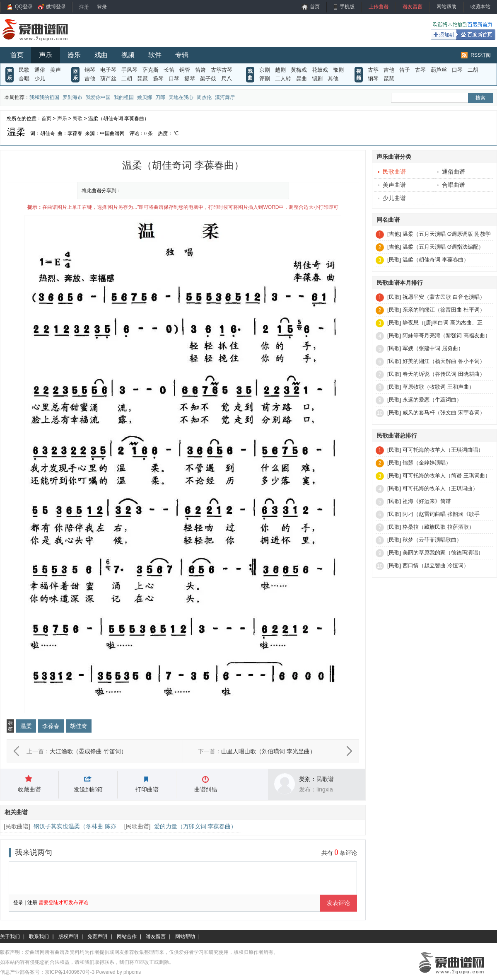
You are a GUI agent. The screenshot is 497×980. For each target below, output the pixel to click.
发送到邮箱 (88, 789)
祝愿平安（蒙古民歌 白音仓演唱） (444, 297)
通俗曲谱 (451, 172)
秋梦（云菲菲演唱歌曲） (432, 540)
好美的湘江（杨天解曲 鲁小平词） (444, 361)
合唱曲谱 (451, 185)
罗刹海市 (72, 97)
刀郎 (160, 97)
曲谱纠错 (206, 789)
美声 (55, 70)
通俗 (40, 70)
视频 (128, 55)
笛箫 (200, 70)
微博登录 (56, 7)
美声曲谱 (392, 185)
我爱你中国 (98, 97)
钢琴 (90, 70)
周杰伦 (204, 97)
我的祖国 (124, 97)
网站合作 (127, 936)
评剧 (265, 79)
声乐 (46, 55)
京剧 (265, 70)
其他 (333, 79)
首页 (315, 7)
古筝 (373, 70)
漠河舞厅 (225, 97)
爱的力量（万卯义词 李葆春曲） (195, 826)
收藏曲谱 (29, 789)
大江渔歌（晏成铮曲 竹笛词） (88, 751)
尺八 (227, 79)
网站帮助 (446, 7)
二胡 (127, 79)
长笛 (169, 70)
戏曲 (101, 55)
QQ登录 (24, 7)
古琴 (420, 70)
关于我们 (10, 936)
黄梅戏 (299, 70)
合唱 (24, 79)
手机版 (347, 7)
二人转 (283, 79)
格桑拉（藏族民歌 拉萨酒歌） (438, 527)
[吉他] (394, 234)
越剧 (280, 70)
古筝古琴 (222, 70)
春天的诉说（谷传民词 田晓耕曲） (444, 374)
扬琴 (158, 79)
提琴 (190, 79)
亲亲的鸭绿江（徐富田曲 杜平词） (444, 310)
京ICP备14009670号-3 (70, 972)
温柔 (26, 726)
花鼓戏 (320, 70)
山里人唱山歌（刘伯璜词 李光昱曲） (268, 751)
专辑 (182, 55)
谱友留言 (413, 7)
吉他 (90, 79)
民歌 (24, 70)
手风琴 (129, 70)
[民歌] (394, 260)
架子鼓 (208, 79)
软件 (155, 55)
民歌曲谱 (17, 826)
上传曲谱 (379, 7)
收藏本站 (480, 7)
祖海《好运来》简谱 (427, 501)
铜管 (185, 70)
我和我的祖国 (44, 97)
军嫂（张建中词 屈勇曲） (433, 348)
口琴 (174, 79)
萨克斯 (151, 70)
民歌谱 (325, 779)
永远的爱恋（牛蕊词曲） (432, 400)
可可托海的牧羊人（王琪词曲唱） (443, 450)
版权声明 (68, 936)
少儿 (40, 79)
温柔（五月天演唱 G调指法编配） (443, 247)
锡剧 (317, 79)
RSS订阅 (481, 55)
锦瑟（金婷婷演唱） (427, 463)
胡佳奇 (79, 726)
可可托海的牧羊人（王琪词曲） (440, 488)
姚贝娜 (145, 97)
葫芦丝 (108, 79)
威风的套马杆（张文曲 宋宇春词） (444, 413)
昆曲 (302, 79)
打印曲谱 (147, 789)
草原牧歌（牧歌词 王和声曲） (438, 387)
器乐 (74, 55)
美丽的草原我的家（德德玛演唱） (443, 553)
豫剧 (338, 70)
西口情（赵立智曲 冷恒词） (436, 565)
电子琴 (108, 70)
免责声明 (97, 936)
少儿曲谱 (392, 198)
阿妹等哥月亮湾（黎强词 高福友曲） (446, 335)
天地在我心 (181, 97)
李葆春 (51, 726)
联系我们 (39, 936)
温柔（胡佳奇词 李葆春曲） (436, 260)
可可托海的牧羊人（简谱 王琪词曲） (446, 475)
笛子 (405, 70)
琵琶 (142, 79)
